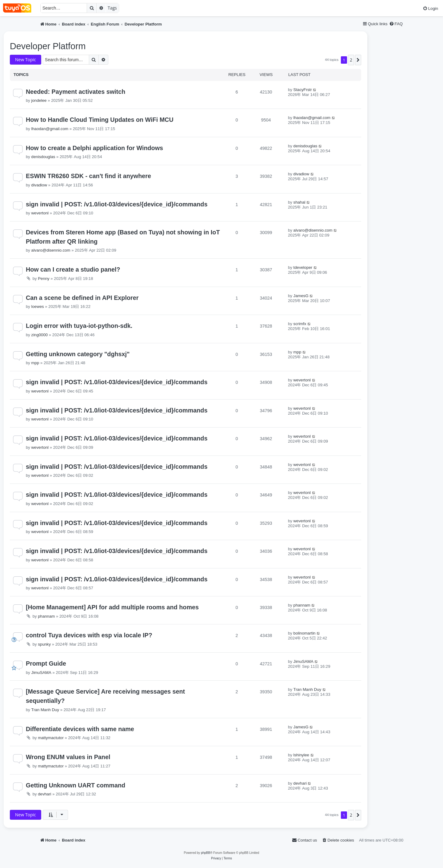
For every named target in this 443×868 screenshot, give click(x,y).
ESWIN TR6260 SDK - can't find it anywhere (88, 176)
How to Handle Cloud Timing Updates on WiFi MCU (100, 120)
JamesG (301, 296)
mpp (35, 363)
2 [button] (351, 60)
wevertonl (40, 213)
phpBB (206, 853)
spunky (44, 644)
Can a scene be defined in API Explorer (82, 298)
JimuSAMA (41, 673)
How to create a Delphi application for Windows (94, 148)
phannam (46, 616)
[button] (358, 60)
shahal (299, 202)
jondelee (39, 100)
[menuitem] (430, 8)
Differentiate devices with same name (80, 729)
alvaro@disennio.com (51, 250)
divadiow (39, 185)
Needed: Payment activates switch (76, 92)
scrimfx (300, 324)
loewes (38, 307)
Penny (44, 279)
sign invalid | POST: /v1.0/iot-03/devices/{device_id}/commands (117, 204)
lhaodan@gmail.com (50, 129)
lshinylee (301, 755)
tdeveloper (303, 267)
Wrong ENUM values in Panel (68, 757)
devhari (44, 794)
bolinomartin (305, 633)
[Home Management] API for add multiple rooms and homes (112, 607)
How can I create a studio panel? (73, 269)
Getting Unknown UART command (76, 785)
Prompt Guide (46, 663)
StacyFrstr (303, 90)
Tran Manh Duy (45, 710)
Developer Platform (48, 46)
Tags (112, 8)
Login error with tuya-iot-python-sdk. (79, 326)
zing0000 (40, 335)
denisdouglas (43, 157)
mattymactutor (51, 738)
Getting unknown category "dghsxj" (78, 354)
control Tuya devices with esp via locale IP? (89, 635)
